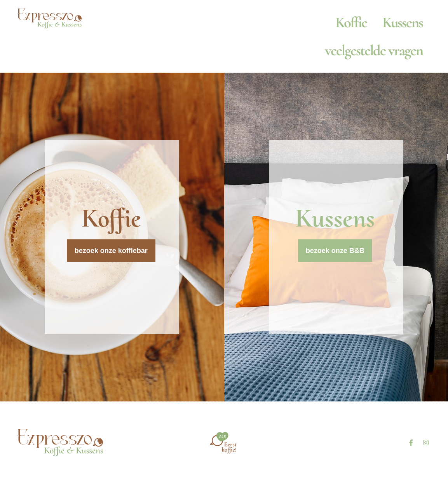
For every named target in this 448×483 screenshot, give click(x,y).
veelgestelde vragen (374, 51)
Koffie (351, 23)
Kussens (403, 23)
